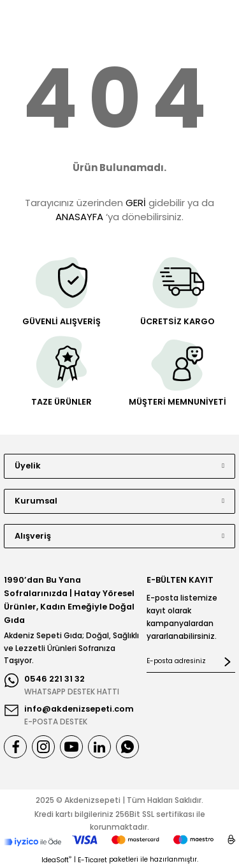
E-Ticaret (92, 860)
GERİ (136, 203)
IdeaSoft (56, 860)
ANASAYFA (79, 217)
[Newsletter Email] (191, 662)
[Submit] (228, 662)
